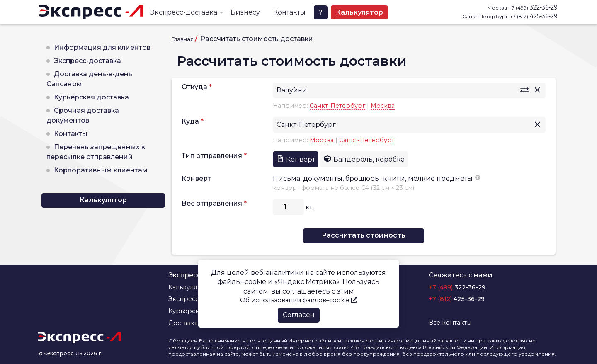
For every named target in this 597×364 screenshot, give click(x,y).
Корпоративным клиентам (101, 170)
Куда (190, 121)
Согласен (299, 315)
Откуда (194, 87)
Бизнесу (245, 12)
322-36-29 (533, 7)
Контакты (289, 12)
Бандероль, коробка (364, 159)
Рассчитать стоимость (364, 235)
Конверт (296, 159)
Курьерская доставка (91, 97)
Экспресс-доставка (184, 12)
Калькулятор (359, 12)
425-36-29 (534, 16)
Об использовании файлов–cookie (298, 300)
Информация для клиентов (102, 47)
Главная (183, 39)
